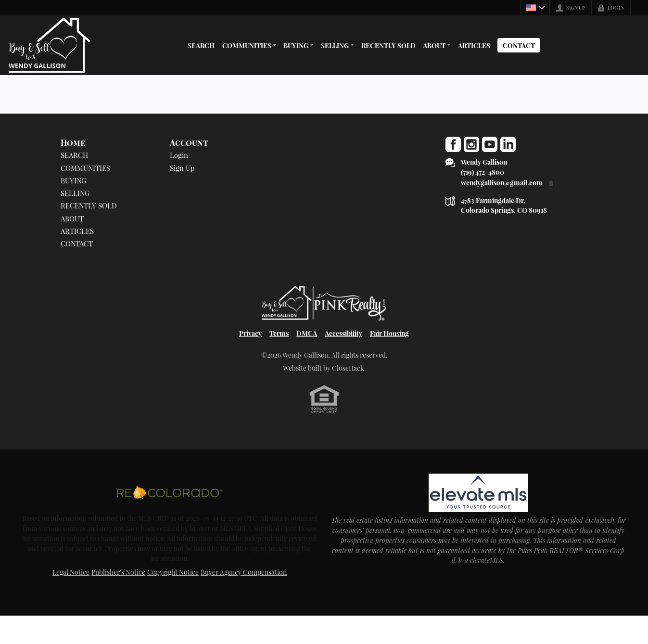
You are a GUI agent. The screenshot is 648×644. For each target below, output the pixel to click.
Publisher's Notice (118, 600)
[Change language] (535, 8)
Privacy (250, 360)
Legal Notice (71, 600)
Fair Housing (389, 360)
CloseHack (348, 394)
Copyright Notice (173, 600)
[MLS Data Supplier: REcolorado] (170, 520)
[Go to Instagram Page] (471, 144)
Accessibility (343, 360)
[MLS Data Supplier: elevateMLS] (478, 520)
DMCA (307, 360)
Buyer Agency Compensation (244, 600)
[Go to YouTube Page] (490, 144)
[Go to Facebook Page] (453, 144)
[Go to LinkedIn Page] (508, 144)
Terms (279, 360)
